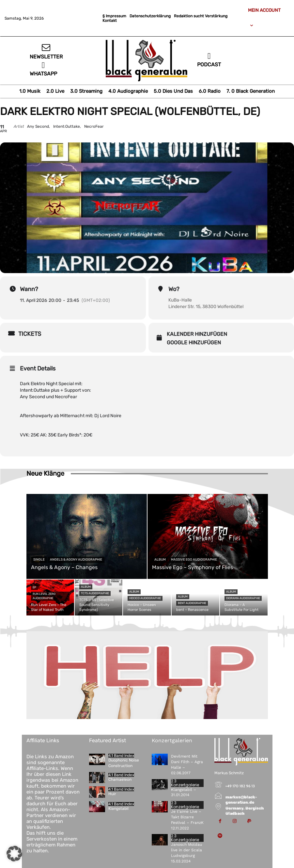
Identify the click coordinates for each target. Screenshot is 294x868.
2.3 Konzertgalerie (185, 783)
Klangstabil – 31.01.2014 (184, 792)
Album (160, 560)
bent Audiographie (192, 603)
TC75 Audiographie (95, 593)
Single (39, 560)
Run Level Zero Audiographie (44, 596)
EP (34, 587)
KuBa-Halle (180, 300)
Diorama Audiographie (243, 598)
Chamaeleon (120, 779)
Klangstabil (118, 809)
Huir (112, 794)
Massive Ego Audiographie (194, 560)
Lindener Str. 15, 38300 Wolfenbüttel (206, 307)
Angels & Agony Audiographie (76, 560)
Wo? (174, 289)
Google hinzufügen (194, 343)
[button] (14, 854)
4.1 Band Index (121, 756)
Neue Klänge (45, 473)
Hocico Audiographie (145, 598)
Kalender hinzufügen (197, 334)
